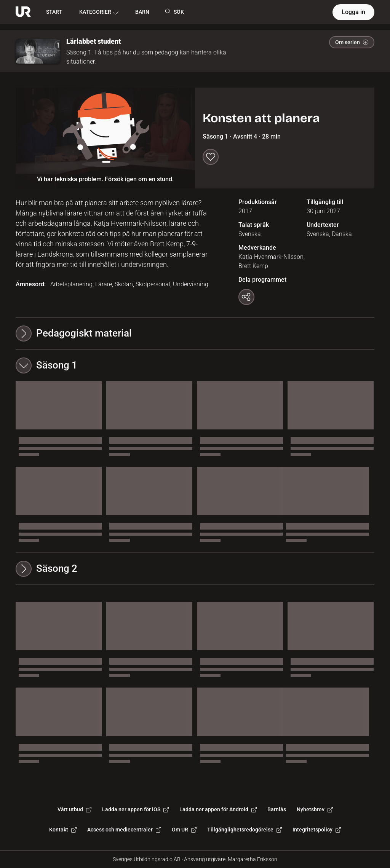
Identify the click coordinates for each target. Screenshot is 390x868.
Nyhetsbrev (315, 809)
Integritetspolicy (317, 830)
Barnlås (277, 809)
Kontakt (63, 830)
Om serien (352, 42)
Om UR (184, 830)
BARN (142, 12)
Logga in (353, 12)
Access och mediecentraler (124, 830)
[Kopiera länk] (246, 297)
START (54, 12)
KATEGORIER (99, 12)
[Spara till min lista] (211, 157)
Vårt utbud (74, 809)
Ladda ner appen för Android (218, 809)
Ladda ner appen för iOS (135, 809)
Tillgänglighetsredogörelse (245, 830)
